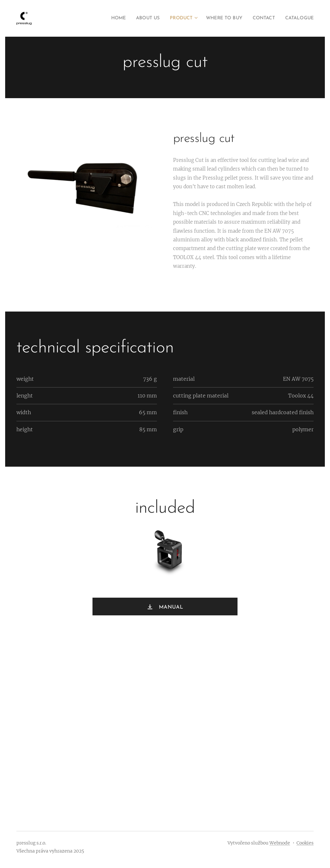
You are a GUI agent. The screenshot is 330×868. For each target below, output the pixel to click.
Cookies (305, 843)
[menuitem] (101, 18)
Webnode (280, 843)
